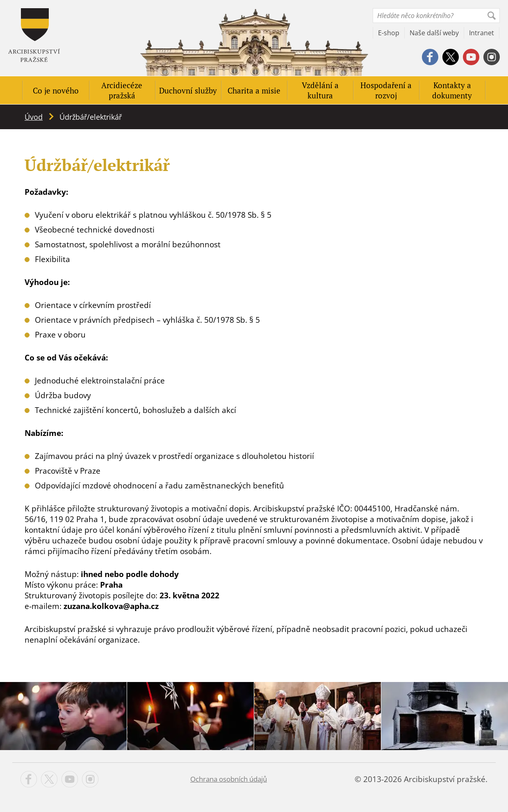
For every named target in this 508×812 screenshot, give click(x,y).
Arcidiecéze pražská (122, 90)
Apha (34, 35)
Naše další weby (434, 33)
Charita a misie (254, 90)
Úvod (34, 117)
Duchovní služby (188, 90)
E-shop (389, 33)
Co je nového (56, 90)
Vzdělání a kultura (320, 90)
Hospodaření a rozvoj (386, 90)
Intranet (482, 33)
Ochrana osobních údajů (229, 779)
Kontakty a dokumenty (452, 90)
